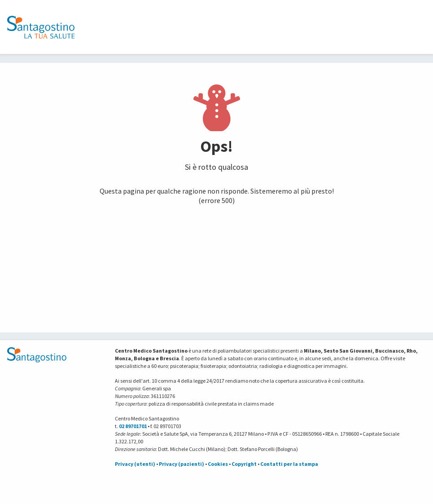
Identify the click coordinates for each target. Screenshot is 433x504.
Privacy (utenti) (135, 464)
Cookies (218, 464)
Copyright (244, 464)
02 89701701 (133, 426)
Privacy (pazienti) (182, 464)
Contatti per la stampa (289, 464)
